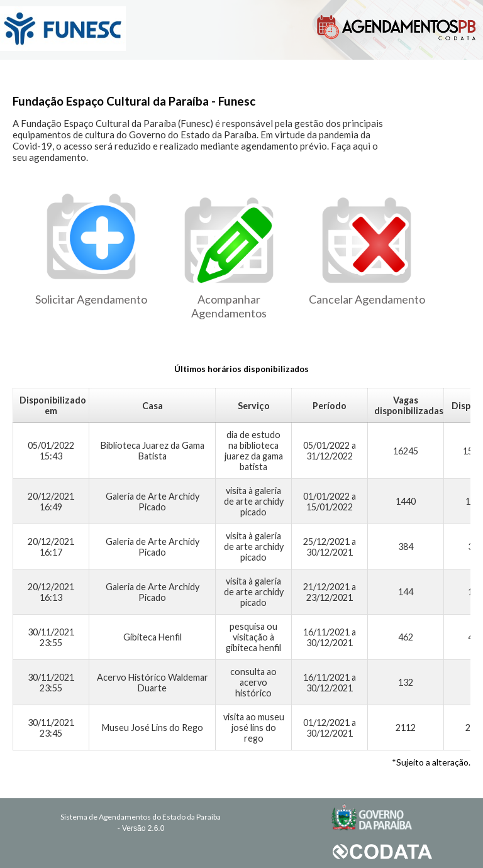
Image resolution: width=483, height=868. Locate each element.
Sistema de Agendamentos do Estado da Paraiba (141, 817)
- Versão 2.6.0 (141, 828)
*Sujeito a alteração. (431, 762)
